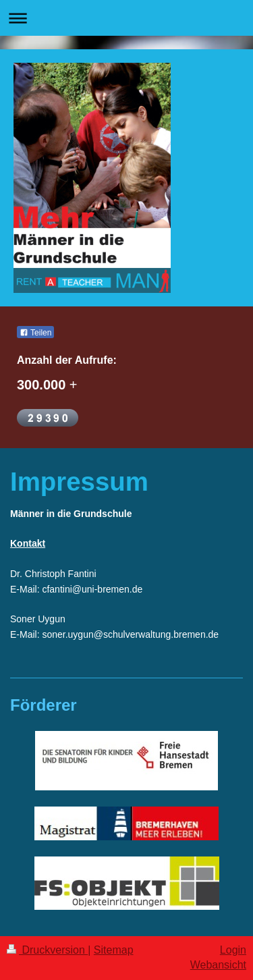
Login (233, 950)
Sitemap (114, 950)
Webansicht (218, 965)
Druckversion (47, 950)
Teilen (35, 333)
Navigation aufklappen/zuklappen (126, 18)
